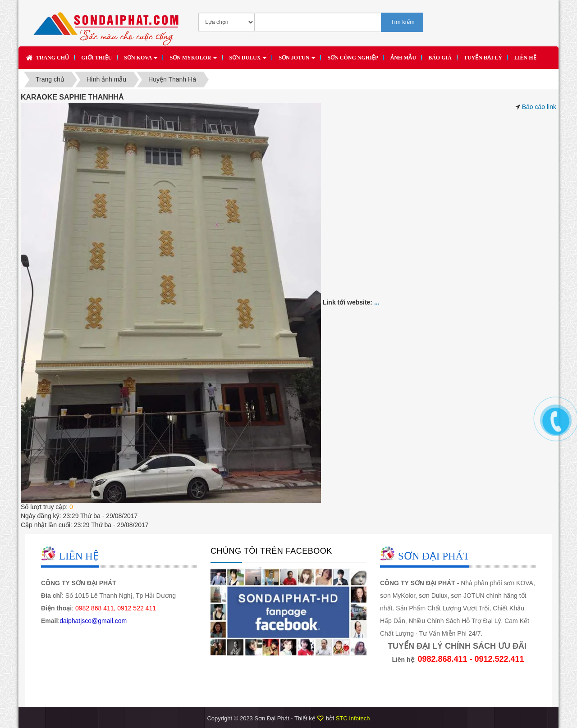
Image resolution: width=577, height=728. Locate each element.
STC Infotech (353, 718)
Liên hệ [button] (525, 58)
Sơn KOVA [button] (141, 60)
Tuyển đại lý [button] (483, 58)
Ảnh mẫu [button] (403, 58)
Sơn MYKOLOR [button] (193, 60)
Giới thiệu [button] (96, 58)
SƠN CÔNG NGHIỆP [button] (353, 58)
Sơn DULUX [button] (248, 60)
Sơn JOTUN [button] (297, 60)
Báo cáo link (539, 107)
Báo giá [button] (440, 58)
